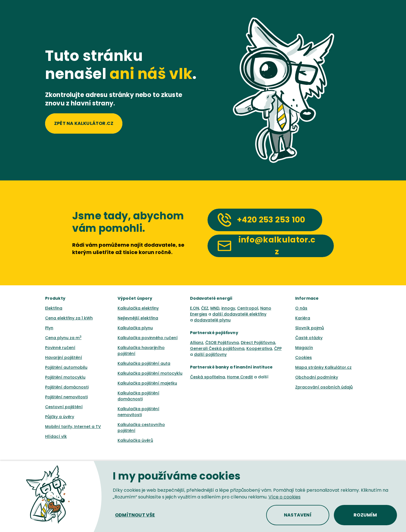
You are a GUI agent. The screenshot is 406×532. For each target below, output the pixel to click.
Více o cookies (284, 497)
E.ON (195, 308)
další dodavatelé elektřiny (239, 314)
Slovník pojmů (310, 328)
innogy (228, 308)
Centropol (248, 308)
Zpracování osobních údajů (324, 387)
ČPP (278, 348)
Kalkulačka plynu (135, 328)
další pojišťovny (210, 354)
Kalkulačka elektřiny (138, 308)
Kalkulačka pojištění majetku (147, 383)
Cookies (304, 357)
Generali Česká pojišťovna (217, 348)
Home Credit (240, 377)
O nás (301, 308)
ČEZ (205, 308)
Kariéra (303, 318)
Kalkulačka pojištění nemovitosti (138, 412)
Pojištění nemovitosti (66, 397)
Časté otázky (309, 338)
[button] (135, 515)
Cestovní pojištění (64, 407)
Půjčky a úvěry (60, 417)
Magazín (304, 348)
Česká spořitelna (208, 377)
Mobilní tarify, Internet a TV (73, 427)
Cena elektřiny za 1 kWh (69, 318)
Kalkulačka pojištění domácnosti (138, 396)
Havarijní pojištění (64, 357)
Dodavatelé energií (211, 298)
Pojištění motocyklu (65, 377)
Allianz (197, 343)
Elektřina (54, 308)
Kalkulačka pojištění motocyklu (150, 373)
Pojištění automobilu (66, 367)
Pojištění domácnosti (67, 387)
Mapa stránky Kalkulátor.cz (323, 367)
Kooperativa (259, 348)
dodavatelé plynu (212, 320)
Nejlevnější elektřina (138, 318)
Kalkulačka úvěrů (135, 440)
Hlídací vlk (56, 436)
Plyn (49, 328)
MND (215, 308)
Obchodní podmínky (317, 377)
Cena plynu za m (63, 338)
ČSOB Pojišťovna (222, 343)
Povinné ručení (60, 348)
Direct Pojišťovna (258, 343)
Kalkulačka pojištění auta (144, 363)
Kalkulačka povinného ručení (148, 338)
